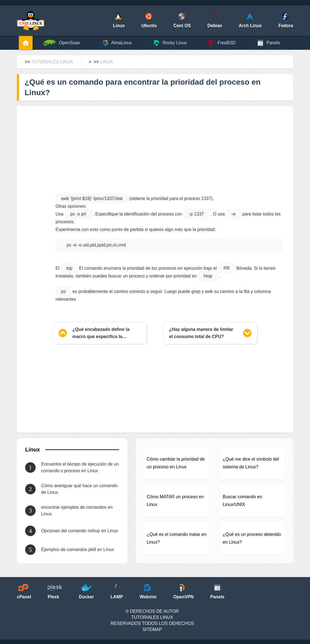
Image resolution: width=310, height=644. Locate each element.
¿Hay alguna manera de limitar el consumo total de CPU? (201, 333)
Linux (107, 62)
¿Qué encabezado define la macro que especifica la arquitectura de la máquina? (102, 334)
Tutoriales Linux (52, 62)
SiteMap (152, 629)
